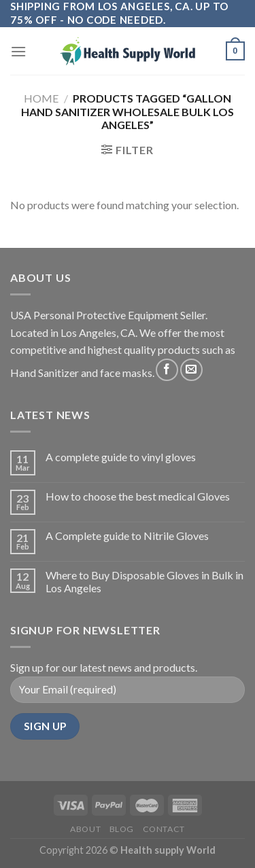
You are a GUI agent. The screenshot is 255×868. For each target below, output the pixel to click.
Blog (122, 829)
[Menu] (18, 51)
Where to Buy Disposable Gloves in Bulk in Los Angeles (144, 581)
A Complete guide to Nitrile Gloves (127, 536)
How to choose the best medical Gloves (138, 496)
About (85, 829)
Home (41, 98)
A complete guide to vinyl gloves (121, 457)
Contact (164, 829)
